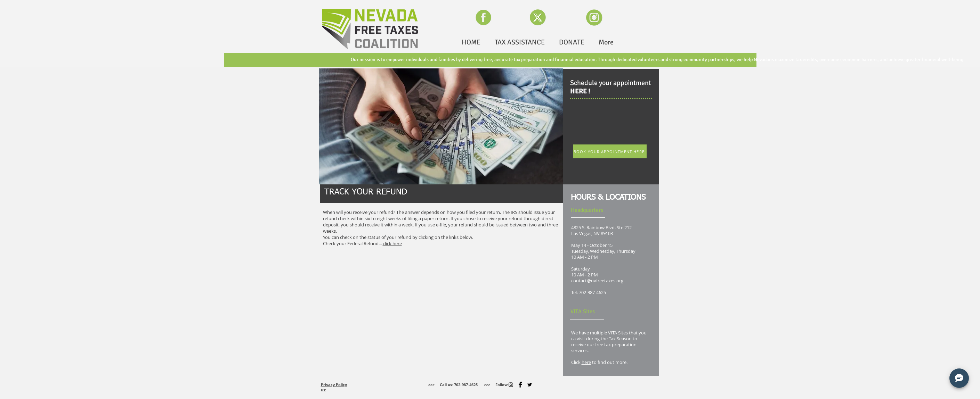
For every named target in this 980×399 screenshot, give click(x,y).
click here (392, 243)
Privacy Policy (334, 385)
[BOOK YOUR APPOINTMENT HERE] (610, 151)
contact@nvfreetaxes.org (597, 281)
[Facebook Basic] (520, 385)
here (586, 362)
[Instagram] (511, 385)
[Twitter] (530, 385)
